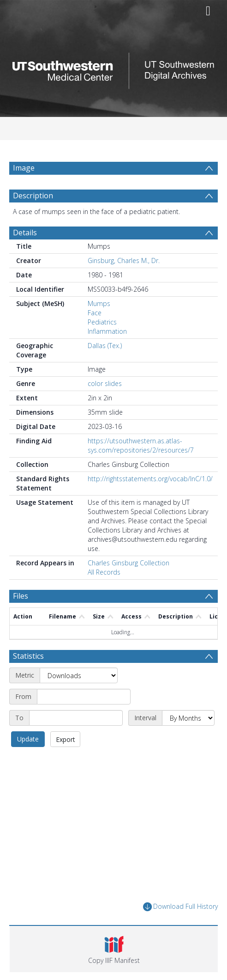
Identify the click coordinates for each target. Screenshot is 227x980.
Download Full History (180, 907)
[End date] (76, 718)
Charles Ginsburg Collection (128, 563)
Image (24, 168)
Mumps (99, 303)
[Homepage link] (114, 68)
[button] (114, 949)
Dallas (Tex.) (105, 346)
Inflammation (107, 331)
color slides (105, 383)
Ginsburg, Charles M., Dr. (124, 260)
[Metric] (79, 675)
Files (21, 596)
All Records (104, 572)
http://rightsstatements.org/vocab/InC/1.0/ (150, 479)
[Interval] (188, 718)
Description (33, 196)
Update (28, 739)
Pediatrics (102, 322)
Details (25, 233)
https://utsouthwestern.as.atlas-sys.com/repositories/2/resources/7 (141, 445)
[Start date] (84, 697)
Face (95, 313)
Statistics (28, 656)
